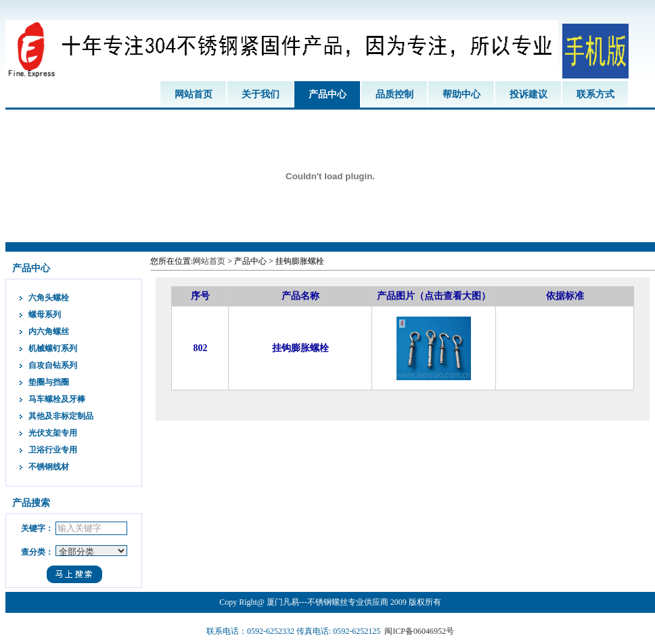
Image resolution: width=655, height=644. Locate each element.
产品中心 (327, 94)
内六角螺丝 (49, 331)
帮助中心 (461, 94)
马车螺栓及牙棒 (57, 399)
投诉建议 (528, 94)
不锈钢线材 (49, 467)
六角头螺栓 (49, 298)
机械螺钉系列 (53, 348)
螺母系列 (45, 315)
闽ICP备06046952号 (419, 631)
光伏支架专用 (53, 433)
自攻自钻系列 (53, 365)
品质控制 (394, 94)
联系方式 (595, 94)
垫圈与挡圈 (49, 382)
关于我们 (261, 94)
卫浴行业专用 (53, 450)
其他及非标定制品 (61, 416)
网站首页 (194, 94)
